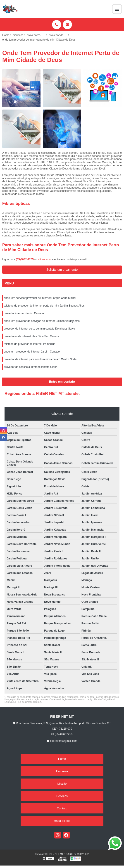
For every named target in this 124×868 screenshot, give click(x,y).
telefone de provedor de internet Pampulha (30, 344)
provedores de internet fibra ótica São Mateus (31, 336)
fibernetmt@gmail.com (62, 741)
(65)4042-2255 (25, 259)
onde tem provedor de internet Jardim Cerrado (32, 352)
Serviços (62, 796)
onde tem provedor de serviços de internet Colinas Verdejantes (42, 321)
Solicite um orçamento (62, 270)
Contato (62, 808)
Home (62, 759)
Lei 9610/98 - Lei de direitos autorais (23, 702)
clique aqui (45, 259)
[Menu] (117, 9)
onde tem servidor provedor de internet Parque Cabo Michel (40, 298)
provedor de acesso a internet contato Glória (31, 367)
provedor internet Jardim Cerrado (24, 313)
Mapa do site (62, 821)
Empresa (62, 771)
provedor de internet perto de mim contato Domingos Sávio (39, 329)
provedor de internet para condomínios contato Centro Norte (40, 359)
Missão (62, 784)
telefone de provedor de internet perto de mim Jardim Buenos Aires (44, 306)
